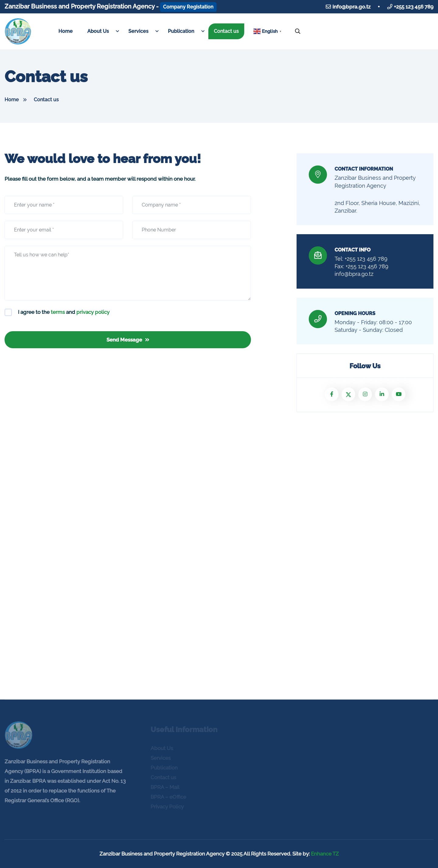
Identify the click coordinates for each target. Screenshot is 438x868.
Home (66, 31)
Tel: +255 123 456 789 (361, 259)
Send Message (128, 340)
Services (138, 31)
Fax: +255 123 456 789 (362, 266)
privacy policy (93, 312)
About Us (98, 31)
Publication (181, 31)
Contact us (226, 31)
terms (58, 312)
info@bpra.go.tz (351, 7)
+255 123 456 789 (414, 7)
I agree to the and (64, 312)
